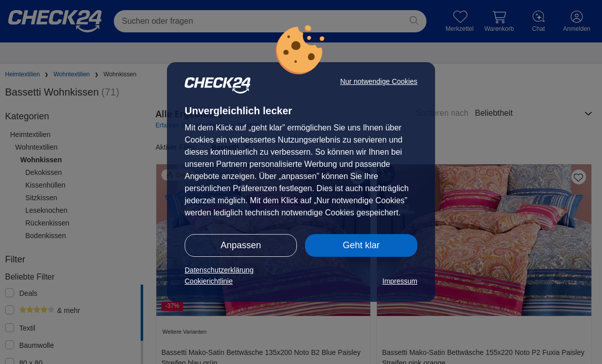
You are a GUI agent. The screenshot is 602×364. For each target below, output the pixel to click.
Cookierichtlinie (209, 281)
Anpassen (241, 245)
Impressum (400, 281)
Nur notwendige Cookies (379, 81)
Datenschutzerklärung (219, 270)
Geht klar (361, 245)
